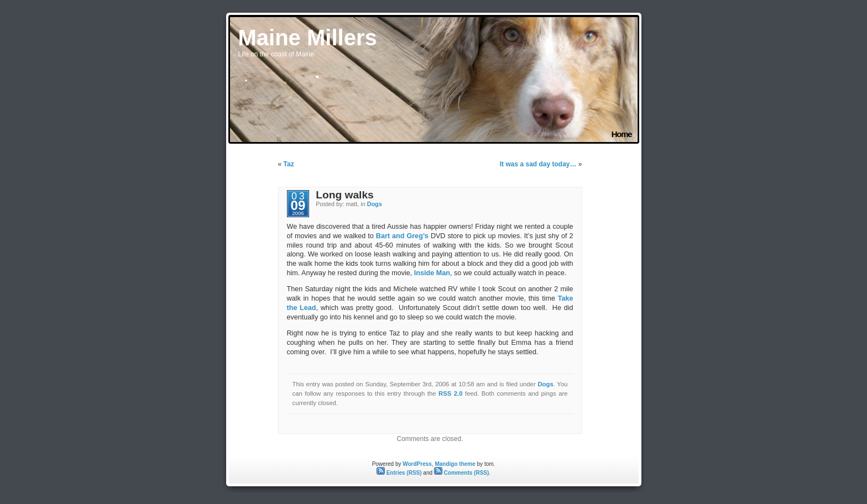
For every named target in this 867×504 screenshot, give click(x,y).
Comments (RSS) (461, 473)
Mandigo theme (455, 464)
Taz (289, 164)
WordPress (417, 464)
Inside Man (432, 273)
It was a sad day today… (538, 164)
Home (622, 134)
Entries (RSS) (399, 473)
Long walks (344, 195)
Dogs (375, 204)
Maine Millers (308, 38)
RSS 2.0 (451, 393)
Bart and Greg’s (402, 236)
